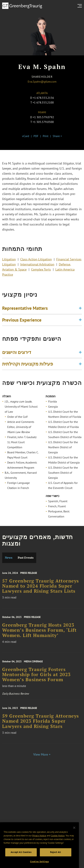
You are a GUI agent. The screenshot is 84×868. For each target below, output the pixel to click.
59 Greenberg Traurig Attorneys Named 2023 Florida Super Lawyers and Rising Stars (41, 726)
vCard (26, 136)
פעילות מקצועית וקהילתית (28, 367)
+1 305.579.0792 (43, 117)
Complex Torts (41, 273)
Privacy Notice (39, 845)
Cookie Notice (58, 845)
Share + (57, 136)
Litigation (9, 262)
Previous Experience (22, 323)
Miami (42, 112)
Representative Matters (25, 311)
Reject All (56, 862)
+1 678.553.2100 (43, 102)
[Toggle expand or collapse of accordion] (80, 311)
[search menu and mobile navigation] (80, 6)
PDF (36, 136)
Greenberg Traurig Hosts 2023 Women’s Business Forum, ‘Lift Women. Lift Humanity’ (39, 636)
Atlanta (42, 93)
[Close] (74, 837)
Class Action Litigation (36, 262)
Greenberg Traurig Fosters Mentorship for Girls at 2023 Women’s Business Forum (36, 680)
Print (46, 136)
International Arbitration (37, 268)
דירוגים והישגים (17, 355)
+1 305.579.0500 (43, 122)
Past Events (26, 558)
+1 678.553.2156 (43, 98)
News (9, 558)
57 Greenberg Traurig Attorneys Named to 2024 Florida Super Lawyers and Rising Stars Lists (41, 591)
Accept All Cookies (21, 862)
